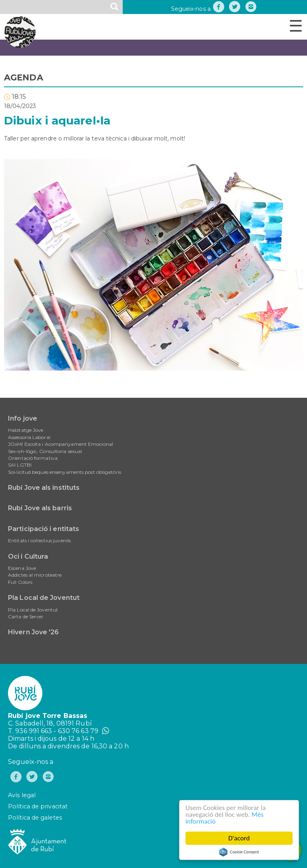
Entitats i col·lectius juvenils (39, 540)
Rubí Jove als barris (40, 508)
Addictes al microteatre (35, 575)
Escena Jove (22, 568)
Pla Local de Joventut (44, 598)
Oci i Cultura (28, 556)
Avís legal (22, 795)
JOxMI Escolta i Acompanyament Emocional (61, 444)
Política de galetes (35, 818)
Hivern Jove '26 (34, 632)
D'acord (239, 838)
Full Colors (20, 582)
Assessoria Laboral (29, 437)
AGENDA (24, 77)
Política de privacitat (38, 806)
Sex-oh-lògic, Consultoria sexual (45, 451)
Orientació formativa (33, 458)
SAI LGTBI (20, 465)
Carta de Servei (26, 616)
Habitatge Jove (26, 430)
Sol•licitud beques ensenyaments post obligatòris (65, 472)
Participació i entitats (44, 529)
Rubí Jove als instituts (44, 488)
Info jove (23, 418)
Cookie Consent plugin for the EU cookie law (239, 852)
